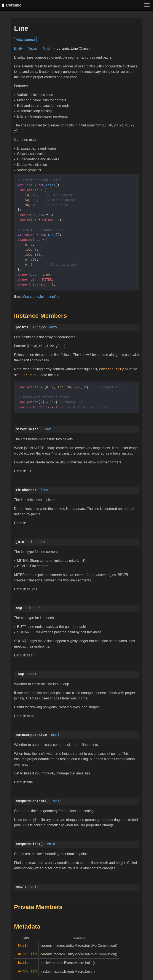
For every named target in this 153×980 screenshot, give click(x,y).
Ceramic (12, 5)
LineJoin (39, 298)
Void (57, 801)
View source (25, 41)
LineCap (54, 298)
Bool (32, 675)
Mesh (47, 50)
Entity (18, 50)
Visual (33, 50)
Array (38, 329)
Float (50, 329)
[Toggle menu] (147, 5)
